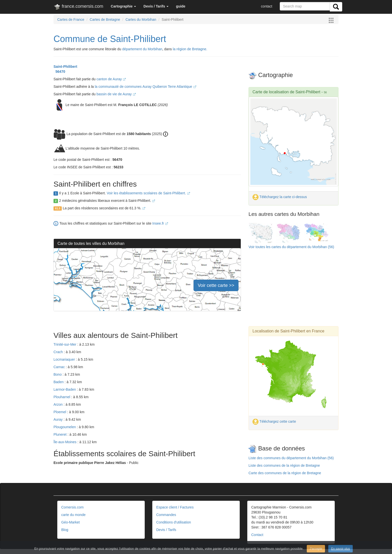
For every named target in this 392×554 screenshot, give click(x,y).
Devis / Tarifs (166, 530)
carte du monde (73, 515)
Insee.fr (160, 223)
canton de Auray (111, 79)
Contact (257, 535)
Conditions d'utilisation (174, 522)
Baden (59, 382)
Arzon (58, 404)
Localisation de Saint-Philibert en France (288, 331)
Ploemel (60, 412)
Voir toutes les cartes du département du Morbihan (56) (291, 247)
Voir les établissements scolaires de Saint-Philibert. (148, 193)
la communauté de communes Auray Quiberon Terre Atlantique (145, 87)
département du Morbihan (142, 49)
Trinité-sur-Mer (65, 344)
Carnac (60, 367)
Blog (65, 530)
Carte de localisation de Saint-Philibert (286, 92)
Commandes (166, 515)
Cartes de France (71, 20)
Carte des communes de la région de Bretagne (285, 473)
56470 (59, 72)
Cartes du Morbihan (141, 20)
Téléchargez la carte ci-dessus (280, 197)
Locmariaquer (65, 359)
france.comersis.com (78, 7)
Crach (59, 352)
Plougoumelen (65, 427)
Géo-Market (70, 522)
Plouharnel (62, 397)
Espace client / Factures (175, 507)
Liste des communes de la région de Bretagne (284, 465)
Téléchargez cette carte (274, 421)
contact (267, 6)
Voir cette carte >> (216, 285)
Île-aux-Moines (65, 442)
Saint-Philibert (65, 67)
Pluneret (60, 434)
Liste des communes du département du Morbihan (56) (291, 458)
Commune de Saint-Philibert (110, 39)
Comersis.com (72, 507)
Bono (58, 374)
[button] (123, 6)
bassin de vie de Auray (116, 94)
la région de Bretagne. (190, 49)
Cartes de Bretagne (105, 20)
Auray (58, 419)
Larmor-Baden (65, 389)
